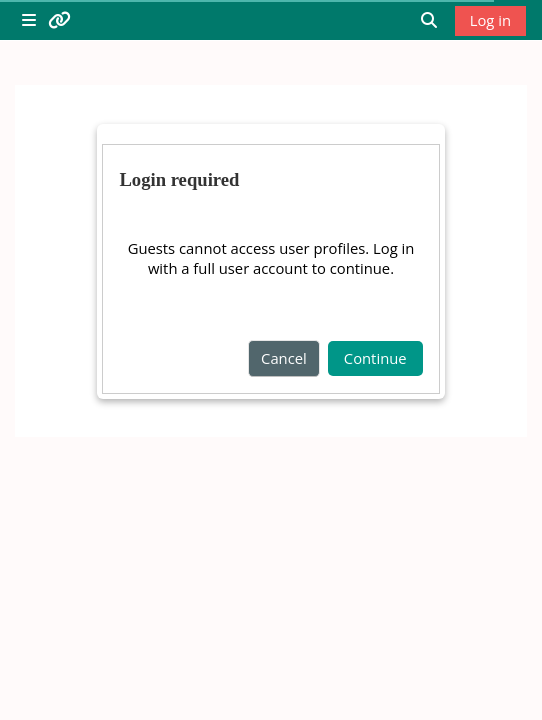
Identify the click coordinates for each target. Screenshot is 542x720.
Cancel (284, 358)
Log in (490, 20)
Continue (375, 358)
